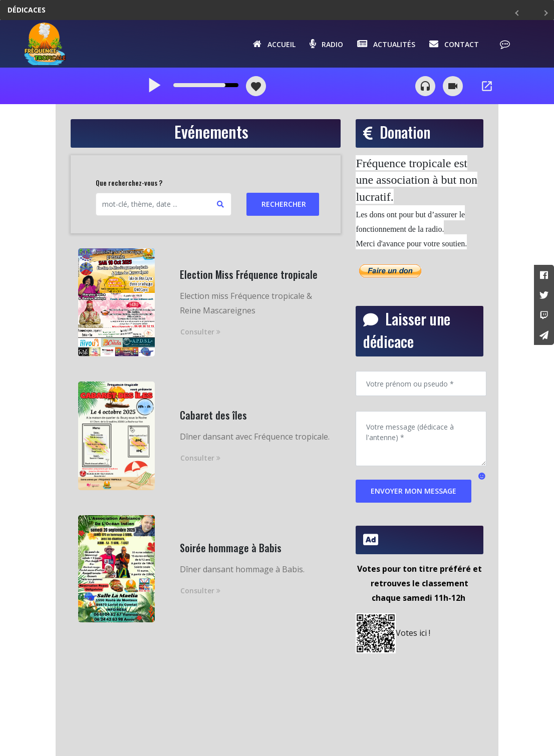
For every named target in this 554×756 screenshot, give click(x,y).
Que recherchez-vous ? (129, 182)
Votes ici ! (413, 633)
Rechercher (284, 204)
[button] (482, 476)
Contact (454, 44)
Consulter (200, 332)
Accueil (274, 44)
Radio (326, 44)
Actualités (386, 44)
